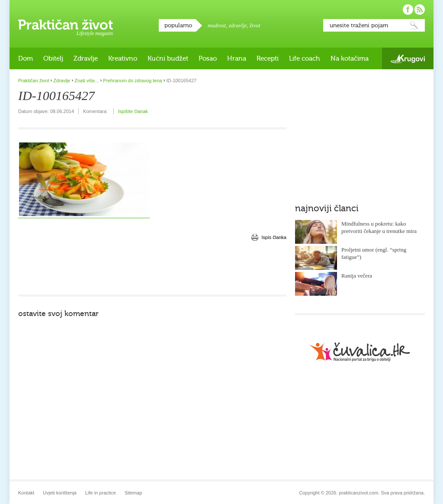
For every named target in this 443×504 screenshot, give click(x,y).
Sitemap (133, 493)
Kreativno (123, 58)
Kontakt (26, 493)
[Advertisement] (152, 268)
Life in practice (101, 493)
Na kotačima (350, 58)
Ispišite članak (133, 111)
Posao (208, 58)
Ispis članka (274, 237)
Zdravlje (86, 58)
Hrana (237, 58)
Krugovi (408, 59)
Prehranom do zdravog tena (132, 81)
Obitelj (53, 58)
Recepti (268, 58)
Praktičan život (66, 25)
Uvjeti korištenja (60, 493)
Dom (26, 58)
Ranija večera (357, 276)
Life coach (305, 58)
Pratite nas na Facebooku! (408, 10)
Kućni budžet (168, 58)
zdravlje (238, 25)
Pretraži (414, 25)
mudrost (217, 25)
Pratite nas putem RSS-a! (420, 10)
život (255, 25)
